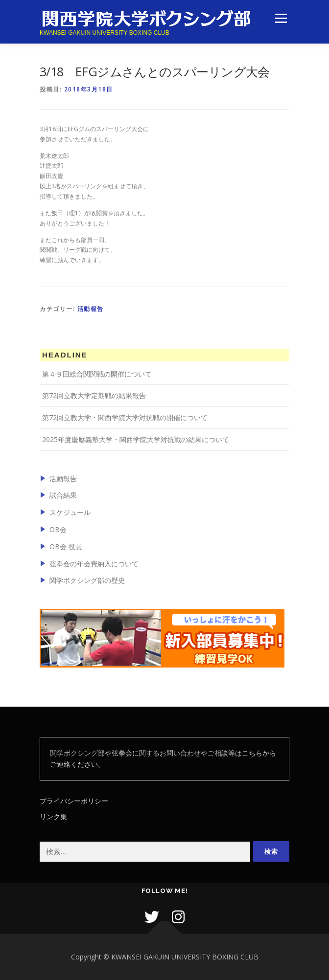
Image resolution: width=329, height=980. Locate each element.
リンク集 (53, 816)
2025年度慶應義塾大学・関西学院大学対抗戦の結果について (136, 439)
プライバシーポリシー (74, 801)
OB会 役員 (66, 546)
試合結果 (63, 495)
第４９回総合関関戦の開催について (97, 374)
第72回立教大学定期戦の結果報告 (94, 395)
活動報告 (91, 309)
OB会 (58, 529)
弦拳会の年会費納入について (94, 564)
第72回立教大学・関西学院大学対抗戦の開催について (125, 417)
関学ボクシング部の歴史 (87, 580)
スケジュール (70, 512)
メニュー (281, 18)
